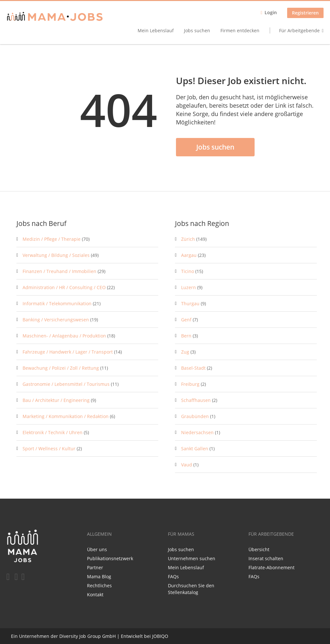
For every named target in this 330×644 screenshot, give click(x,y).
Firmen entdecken (240, 30)
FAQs (173, 576)
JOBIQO (160, 636)
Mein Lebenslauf (156, 30)
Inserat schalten (266, 558)
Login (271, 12)
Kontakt (95, 595)
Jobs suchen (197, 30)
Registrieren (305, 13)
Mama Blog (99, 576)
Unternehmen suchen (192, 558)
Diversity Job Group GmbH (87, 636)
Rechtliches (99, 585)
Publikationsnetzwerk (110, 558)
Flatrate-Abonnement (272, 567)
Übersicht (259, 549)
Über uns (97, 549)
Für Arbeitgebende (299, 30)
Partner (95, 567)
